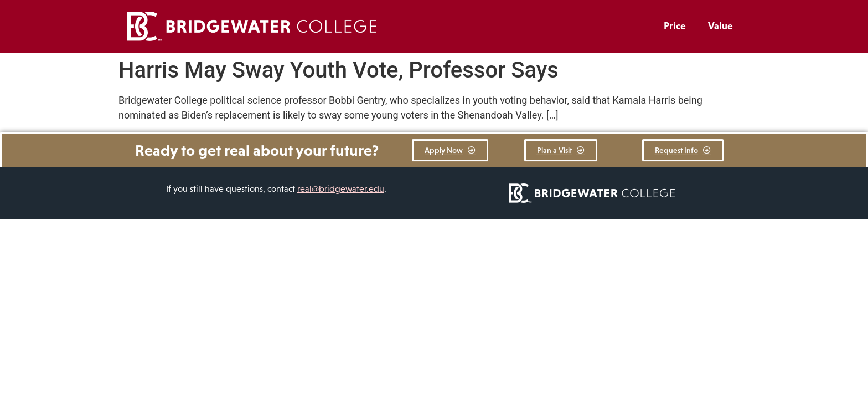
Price (675, 26)
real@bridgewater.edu (341, 189)
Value (720, 26)
